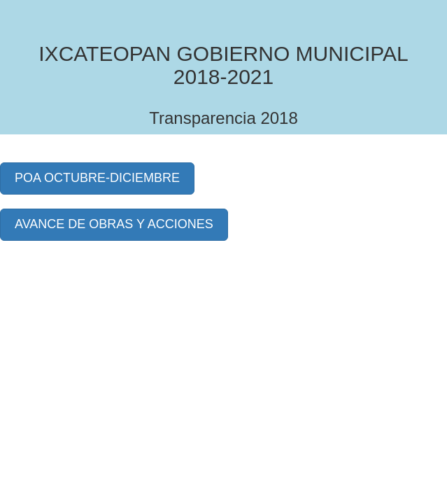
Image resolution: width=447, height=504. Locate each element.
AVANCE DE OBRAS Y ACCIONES (114, 224)
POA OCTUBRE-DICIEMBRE (97, 178)
